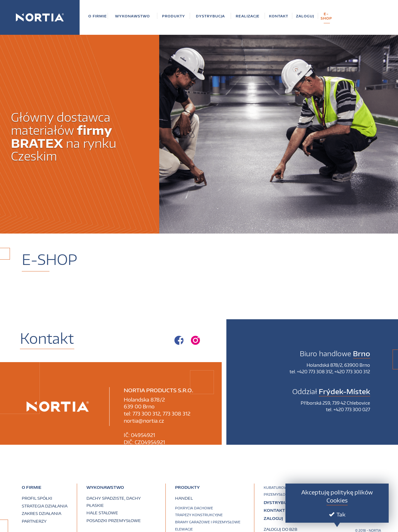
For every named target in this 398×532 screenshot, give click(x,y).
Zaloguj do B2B (280, 529)
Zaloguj (273, 518)
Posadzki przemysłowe (114, 521)
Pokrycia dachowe (194, 508)
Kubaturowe (277, 487)
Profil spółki (37, 498)
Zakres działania (42, 513)
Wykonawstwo (105, 487)
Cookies (337, 500)
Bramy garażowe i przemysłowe (208, 522)
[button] (98, 16)
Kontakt (274, 511)
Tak (337, 514)
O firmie (32, 487)
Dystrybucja (279, 502)
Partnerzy (34, 521)
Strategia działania (45, 506)
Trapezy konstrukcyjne (199, 515)
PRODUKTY (187, 487)
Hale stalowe (102, 513)
